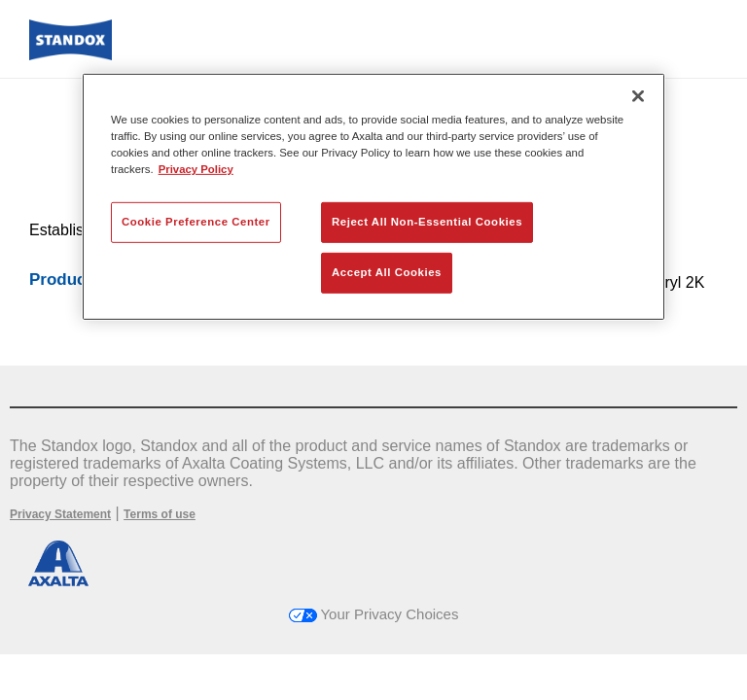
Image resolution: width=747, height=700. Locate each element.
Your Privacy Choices (374, 614)
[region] (373, 197)
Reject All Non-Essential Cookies (427, 222)
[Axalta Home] (71, 55)
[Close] (638, 96)
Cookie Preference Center (196, 222)
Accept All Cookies (387, 272)
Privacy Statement (60, 514)
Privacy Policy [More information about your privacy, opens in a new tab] (196, 169)
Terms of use (160, 514)
